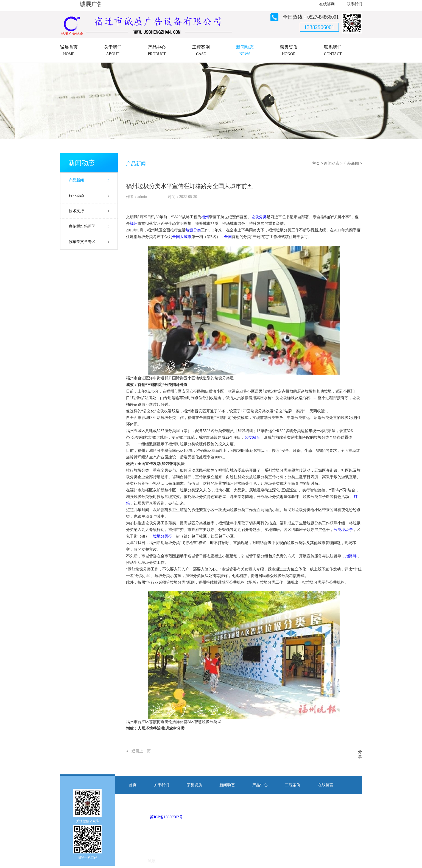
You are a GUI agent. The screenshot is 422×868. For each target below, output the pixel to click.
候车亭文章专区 (82, 242)
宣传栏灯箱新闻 (82, 226)
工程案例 (293, 785)
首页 (133, 785)
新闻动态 (332, 163)
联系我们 (354, 4)
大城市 (186, 237)
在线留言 (326, 785)
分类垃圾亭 (343, 530)
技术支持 (76, 211)
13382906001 (319, 27)
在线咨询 (327, 4)
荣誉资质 (194, 785)
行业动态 (76, 196)
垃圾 (255, 217)
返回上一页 (141, 751)
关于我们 (161, 785)
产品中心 (260, 785)
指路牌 (351, 556)
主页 (316, 163)
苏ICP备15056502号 (166, 817)
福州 (205, 217)
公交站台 (252, 437)
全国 (176, 237)
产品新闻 (76, 180)
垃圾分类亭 (163, 536)
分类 (263, 217)
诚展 (152, 861)
